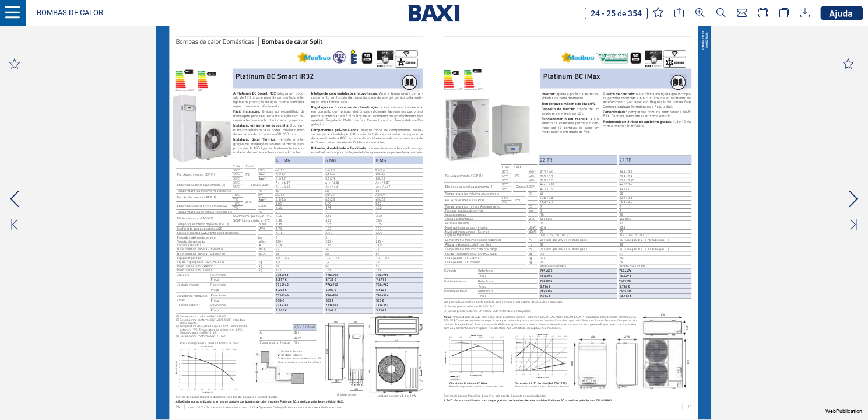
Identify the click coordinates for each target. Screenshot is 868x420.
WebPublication (844, 411)
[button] (70, 13)
